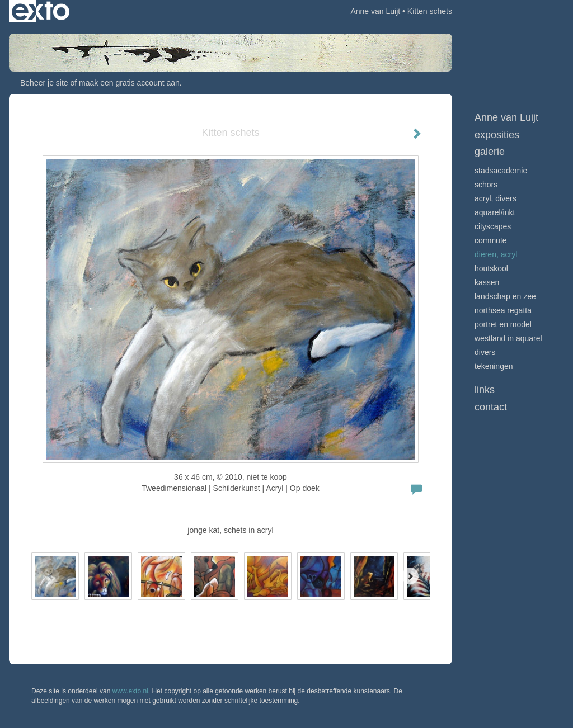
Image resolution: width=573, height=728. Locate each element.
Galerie (490, 152)
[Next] (410, 576)
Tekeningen (494, 366)
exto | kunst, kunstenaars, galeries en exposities (41, 11)
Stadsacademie (501, 171)
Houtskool (491, 268)
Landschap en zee (505, 296)
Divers (485, 352)
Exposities (497, 135)
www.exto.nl (130, 691)
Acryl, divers (495, 198)
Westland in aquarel (508, 338)
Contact (491, 407)
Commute (491, 240)
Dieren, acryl (496, 254)
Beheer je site (44, 83)
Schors (486, 185)
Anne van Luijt (375, 11)
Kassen (487, 282)
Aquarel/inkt (495, 212)
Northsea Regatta (503, 310)
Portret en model (503, 324)
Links (485, 390)
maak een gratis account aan (129, 83)
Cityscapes (493, 226)
